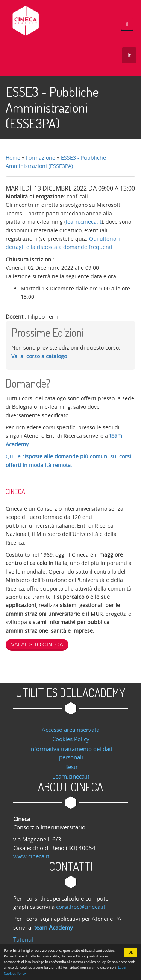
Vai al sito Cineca (37, 645)
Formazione (41, 158)
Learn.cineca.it (71, 776)
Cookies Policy (71, 739)
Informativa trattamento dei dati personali (71, 753)
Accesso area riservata (70, 730)
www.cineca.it (31, 856)
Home (13, 158)
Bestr (71, 767)
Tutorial (23, 939)
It (129, 55)
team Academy (54, 927)
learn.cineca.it (84, 222)
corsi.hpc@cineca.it (81, 907)
